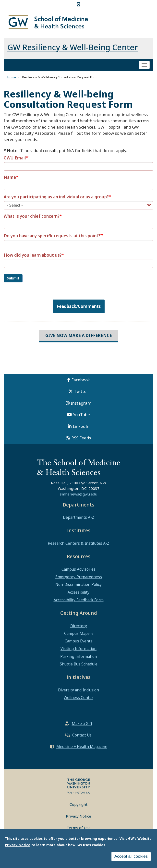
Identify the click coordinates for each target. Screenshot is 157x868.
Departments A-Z (78, 517)
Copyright (78, 804)
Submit (13, 278)
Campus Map (76, 633)
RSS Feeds (81, 438)
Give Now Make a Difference (79, 335)
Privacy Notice (78, 816)
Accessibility (78, 592)
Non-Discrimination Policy (78, 584)
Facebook (81, 380)
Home (12, 77)
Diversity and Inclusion (78, 690)
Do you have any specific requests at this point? (52, 236)
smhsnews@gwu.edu (78, 494)
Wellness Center (78, 698)
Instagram (81, 403)
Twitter (81, 391)
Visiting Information (78, 649)
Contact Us (82, 735)
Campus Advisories (78, 569)
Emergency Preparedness (79, 577)
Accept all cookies (131, 856)
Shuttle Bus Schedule (79, 664)
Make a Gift (82, 723)
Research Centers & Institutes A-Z (78, 543)
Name (10, 177)
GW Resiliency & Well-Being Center (73, 47)
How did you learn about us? (33, 255)
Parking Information (79, 656)
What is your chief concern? (32, 216)
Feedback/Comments (79, 306)
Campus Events (78, 641)
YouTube (81, 415)
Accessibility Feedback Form (79, 600)
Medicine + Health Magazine (82, 747)
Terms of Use (79, 828)
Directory (79, 626)
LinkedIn (81, 426)
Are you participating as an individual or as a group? (56, 197)
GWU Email (15, 158)
